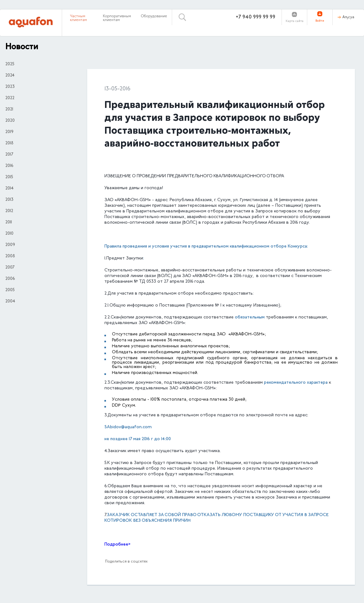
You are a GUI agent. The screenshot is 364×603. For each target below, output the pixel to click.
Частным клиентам (78, 18)
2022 (10, 98)
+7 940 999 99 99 (256, 17)
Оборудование (154, 16)
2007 (10, 268)
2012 (9, 211)
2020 (10, 121)
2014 (9, 189)
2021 (9, 109)
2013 (9, 200)
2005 (10, 290)
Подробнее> (117, 544)
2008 (10, 256)
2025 (10, 64)
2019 (9, 132)
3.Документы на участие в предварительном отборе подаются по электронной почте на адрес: (206, 415)
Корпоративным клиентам (117, 18)
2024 (10, 76)
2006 (10, 279)
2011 (9, 222)
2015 (9, 177)
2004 (10, 301)
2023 (10, 87)
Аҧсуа (348, 17)
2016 (9, 166)
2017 (9, 155)
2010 (9, 234)
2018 (9, 143)
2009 (10, 245)
